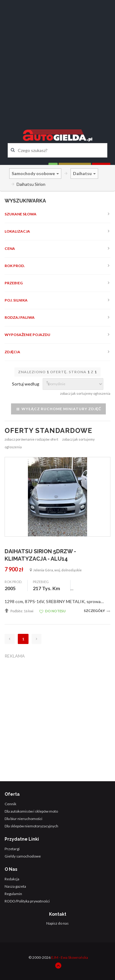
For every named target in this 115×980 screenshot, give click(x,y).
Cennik (10, 804)
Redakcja (12, 879)
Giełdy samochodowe (23, 856)
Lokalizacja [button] (17, 231)
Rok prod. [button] (15, 266)
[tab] (57, 214)
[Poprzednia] (10, 639)
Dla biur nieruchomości (23, 819)
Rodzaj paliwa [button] (20, 317)
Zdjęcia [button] (12, 352)
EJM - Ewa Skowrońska (70, 957)
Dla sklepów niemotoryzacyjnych (31, 826)
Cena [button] (10, 248)
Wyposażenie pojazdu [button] (27, 335)
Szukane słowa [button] (21, 214)
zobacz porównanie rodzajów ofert (31, 439)
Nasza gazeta (15, 886)
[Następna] (36, 639)
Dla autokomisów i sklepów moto (31, 811)
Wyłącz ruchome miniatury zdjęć (58, 409)
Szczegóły (97, 611)
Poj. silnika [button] (16, 300)
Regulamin (13, 894)
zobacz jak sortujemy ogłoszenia (85, 393)
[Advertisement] (57, 59)
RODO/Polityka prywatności (27, 901)
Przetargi (12, 849)
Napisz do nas (57, 923)
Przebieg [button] (14, 283)
